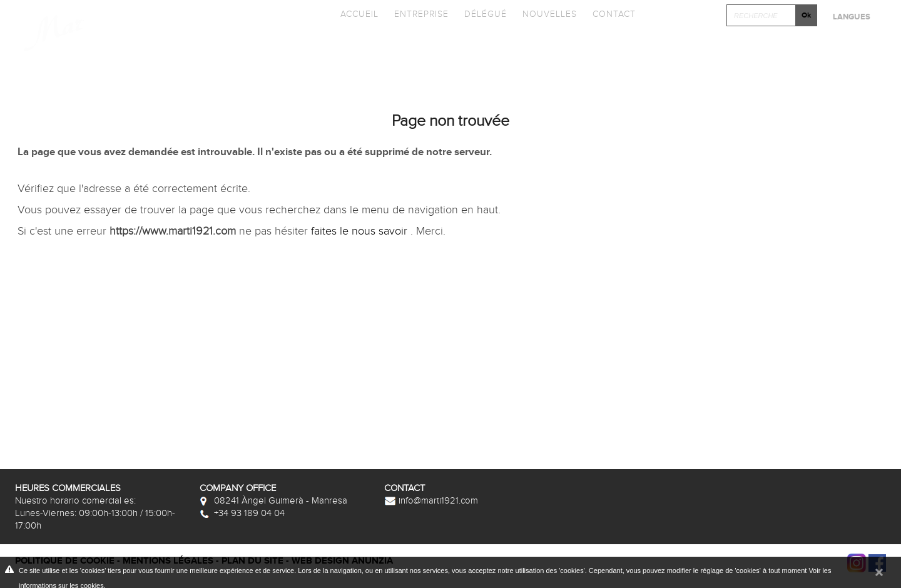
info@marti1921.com (431, 500)
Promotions (458, 48)
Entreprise (421, 14)
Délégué (486, 14)
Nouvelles (550, 14)
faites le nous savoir (361, 231)
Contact (614, 14)
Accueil (359, 14)
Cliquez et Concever (699, 48)
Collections (254, 48)
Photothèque (565, 48)
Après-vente (831, 48)
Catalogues (356, 48)
